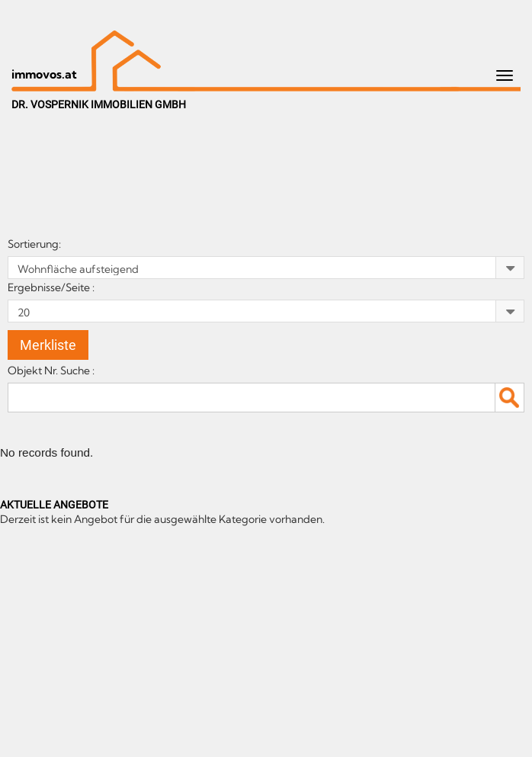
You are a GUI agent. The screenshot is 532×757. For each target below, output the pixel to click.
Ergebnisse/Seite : (52, 287)
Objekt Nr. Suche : (53, 370)
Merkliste (48, 345)
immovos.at (44, 74)
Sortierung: (35, 244)
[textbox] (266, 397)
